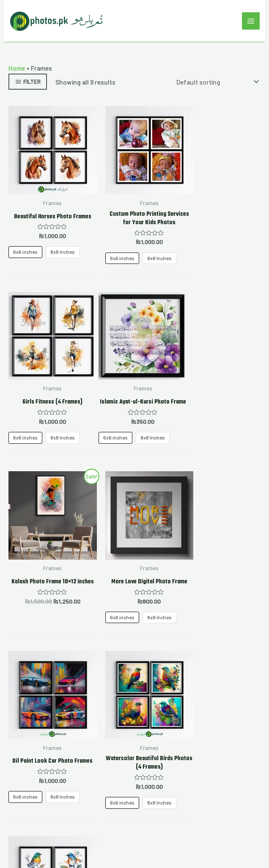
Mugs (135, 742)
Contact (135, 753)
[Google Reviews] (155, 775)
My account (134, 714)
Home (17, 68)
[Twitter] (114, 775)
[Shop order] (216, 82)
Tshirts (135, 730)
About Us (135, 702)
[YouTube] (175, 775)
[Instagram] (134, 775)
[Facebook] (94, 775)
